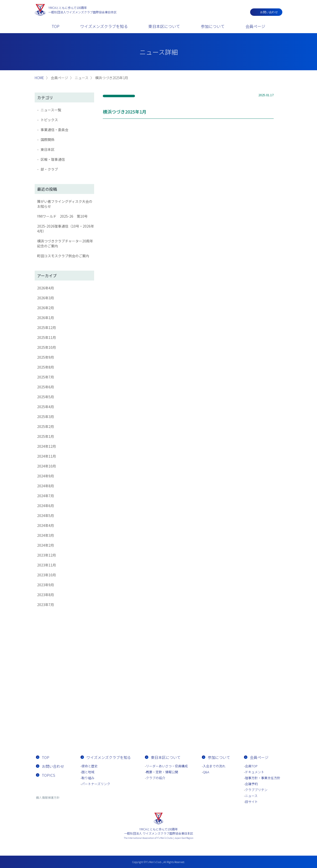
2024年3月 (46, 535)
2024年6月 (46, 506)
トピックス (49, 120)
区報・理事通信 (53, 159)
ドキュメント (255, 772)
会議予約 (251, 784)
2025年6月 (46, 387)
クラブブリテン (256, 790)
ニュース (251, 796)
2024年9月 (46, 476)
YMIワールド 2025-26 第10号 (62, 216)
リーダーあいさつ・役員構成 (167, 766)
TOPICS (49, 775)
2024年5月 (46, 516)
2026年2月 (46, 308)
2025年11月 (47, 337)
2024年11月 (47, 456)
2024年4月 (46, 525)
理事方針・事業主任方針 (263, 778)
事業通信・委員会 (54, 130)
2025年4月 (46, 407)
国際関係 (48, 140)
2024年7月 (46, 496)
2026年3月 (46, 298)
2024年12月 (47, 446)
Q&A (206, 772)
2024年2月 (46, 545)
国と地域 (88, 772)
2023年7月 (46, 605)
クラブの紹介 (156, 778)
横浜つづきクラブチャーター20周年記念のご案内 (65, 243)
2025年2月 (46, 426)
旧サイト (251, 802)
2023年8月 (46, 595)
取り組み (88, 778)
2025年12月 (47, 328)
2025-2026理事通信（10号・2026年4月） (66, 229)
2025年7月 (46, 377)
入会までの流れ (187, 729)
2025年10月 (47, 347)
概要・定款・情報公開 (162, 772)
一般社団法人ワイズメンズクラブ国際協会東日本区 (82, 10)
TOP (56, 26)
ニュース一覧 (51, 110)
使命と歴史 (90, 766)
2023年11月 (47, 565)
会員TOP (251, 766)
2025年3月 (46, 417)
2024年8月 (46, 486)
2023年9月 (46, 585)
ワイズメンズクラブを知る (104, 26)
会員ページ (255, 26)
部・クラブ (49, 169)
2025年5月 (46, 397)
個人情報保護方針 (48, 797)
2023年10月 (47, 575)
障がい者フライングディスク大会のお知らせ (65, 204)
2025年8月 (46, 367)
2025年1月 (46, 436)
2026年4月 (46, 288)
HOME (39, 78)
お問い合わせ (269, 12)
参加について (213, 26)
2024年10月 (47, 466)
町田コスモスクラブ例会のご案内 (63, 256)
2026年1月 (46, 318)
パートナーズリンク (96, 784)
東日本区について (164, 26)
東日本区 (48, 149)
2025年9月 (46, 357)
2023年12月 (47, 555)
